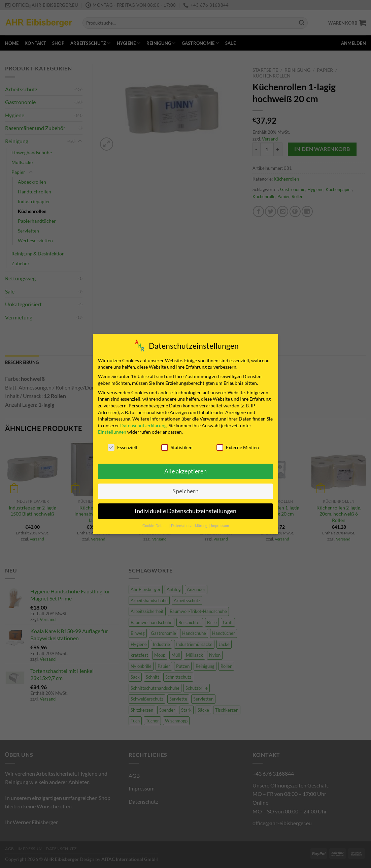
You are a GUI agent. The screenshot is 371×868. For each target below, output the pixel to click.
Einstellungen (112, 432)
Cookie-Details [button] (155, 526)
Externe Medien (238, 447)
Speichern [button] (185, 491)
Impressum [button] (220, 526)
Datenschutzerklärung (143, 425)
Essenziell (123, 447)
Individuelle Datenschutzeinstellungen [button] (185, 511)
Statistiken (177, 447)
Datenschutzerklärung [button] (190, 526)
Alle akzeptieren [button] (185, 471)
